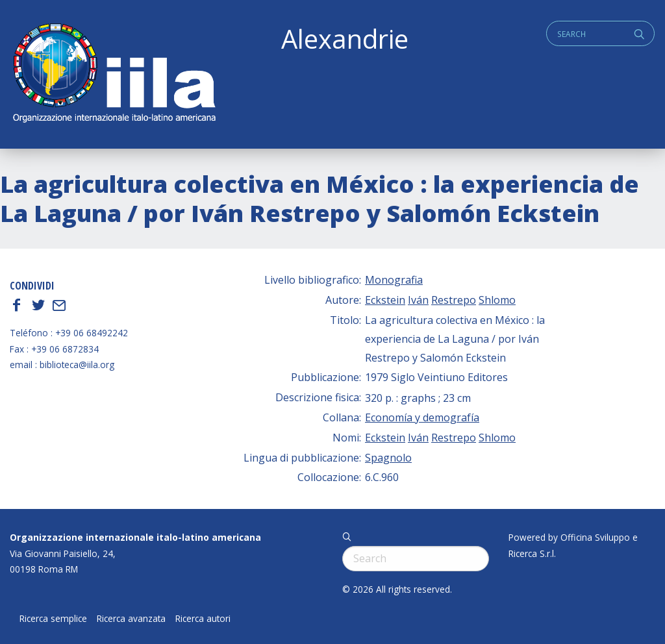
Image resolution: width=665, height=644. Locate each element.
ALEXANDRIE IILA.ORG (114, 74)
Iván (418, 300)
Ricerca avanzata (131, 619)
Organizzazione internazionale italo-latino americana (135, 537)
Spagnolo (388, 458)
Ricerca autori (203, 619)
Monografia (394, 280)
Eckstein (385, 300)
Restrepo (454, 300)
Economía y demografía (422, 417)
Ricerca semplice (53, 619)
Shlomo (497, 300)
